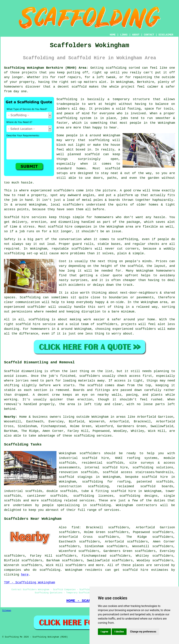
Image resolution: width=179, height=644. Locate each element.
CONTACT (149, 35)
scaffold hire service (36, 324)
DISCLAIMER (166, 35)
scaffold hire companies (69, 227)
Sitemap (7, 611)
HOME (113, 35)
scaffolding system (74, 118)
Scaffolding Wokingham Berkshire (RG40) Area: (46, 68)
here (25, 575)
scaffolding (99, 140)
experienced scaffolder (25, 307)
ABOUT (136, 35)
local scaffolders (67, 205)
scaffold (79, 87)
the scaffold (131, 266)
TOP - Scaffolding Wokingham (30, 582)
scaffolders (82, 249)
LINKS (124, 35)
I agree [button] (104, 632)
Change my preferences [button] (143, 632)
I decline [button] (119, 632)
